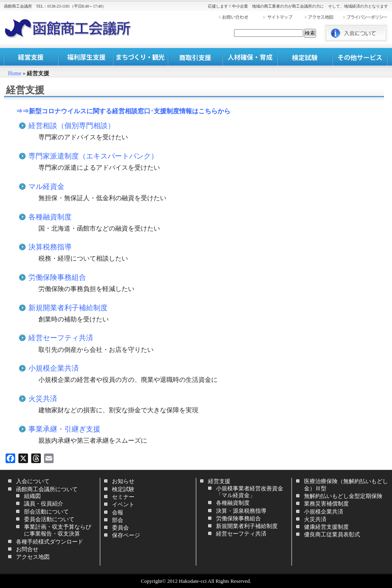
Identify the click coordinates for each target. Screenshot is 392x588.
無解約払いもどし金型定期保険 (343, 496)
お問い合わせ (240, 17)
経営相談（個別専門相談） (72, 126)
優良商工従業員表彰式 (332, 534)
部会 (118, 520)
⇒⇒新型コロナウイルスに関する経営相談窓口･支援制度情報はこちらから (123, 111)
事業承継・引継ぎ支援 (64, 429)
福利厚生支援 (86, 57)
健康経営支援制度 (326, 527)
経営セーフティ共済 (61, 338)
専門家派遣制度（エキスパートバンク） (93, 156)
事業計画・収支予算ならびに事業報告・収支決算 (58, 530)
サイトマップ (283, 17)
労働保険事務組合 (57, 277)
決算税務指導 (50, 247)
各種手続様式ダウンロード (50, 542)
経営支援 (31, 57)
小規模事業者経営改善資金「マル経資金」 (250, 492)
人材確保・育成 (251, 57)
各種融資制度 (50, 217)
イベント (123, 504)
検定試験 (305, 57)
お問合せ (27, 549)
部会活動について (46, 512)
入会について (33, 481)
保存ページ (126, 535)
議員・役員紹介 (44, 504)
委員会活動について (49, 519)
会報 (118, 512)
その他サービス (360, 57)
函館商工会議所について (47, 489)
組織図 (32, 496)
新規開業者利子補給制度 (68, 308)
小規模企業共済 (54, 368)
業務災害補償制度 (326, 504)
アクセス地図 (323, 17)
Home (15, 73)
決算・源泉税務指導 (241, 511)
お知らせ (123, 481)
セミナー (123, 497)
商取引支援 (196, 57)
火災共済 (43, 399)
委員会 (120, 528)
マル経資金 (46, 187)
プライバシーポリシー (365, 17)
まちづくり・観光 (141, 57)
